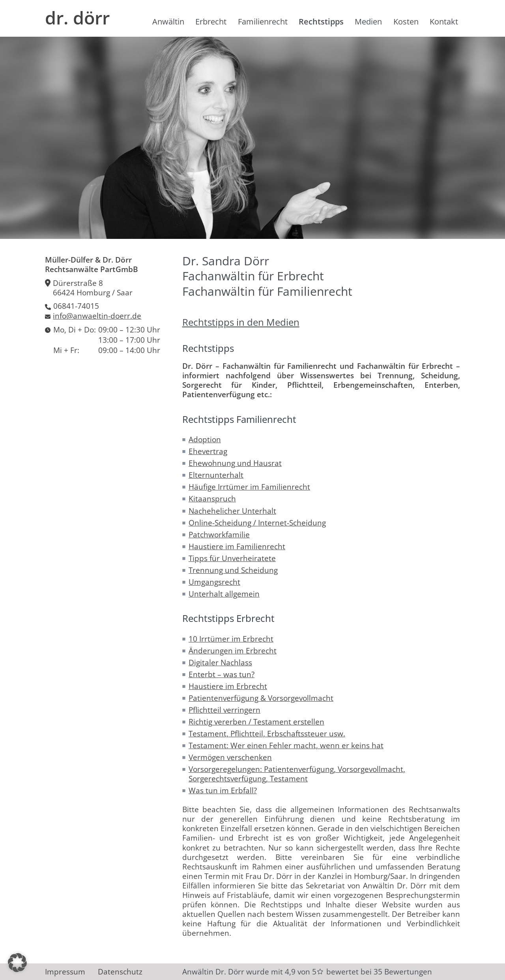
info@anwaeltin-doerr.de (97, 316)
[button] (17, 963)
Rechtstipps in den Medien (241, 322)
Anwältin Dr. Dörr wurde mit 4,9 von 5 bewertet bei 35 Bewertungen (307, 972)
